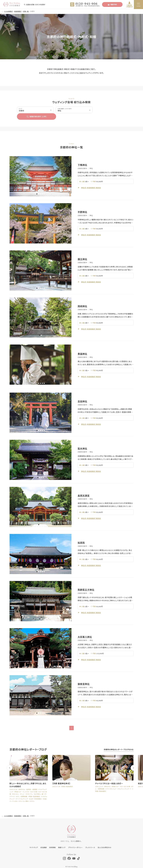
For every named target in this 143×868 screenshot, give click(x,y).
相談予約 (112, 4)
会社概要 (43, 841)
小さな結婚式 (9, 11)
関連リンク (62, 841)
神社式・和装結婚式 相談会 (91, 181)
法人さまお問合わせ (105, 841)
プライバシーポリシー (75, 841)
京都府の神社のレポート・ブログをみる (118, 743)
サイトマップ (33, 841)
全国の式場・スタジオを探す (35, 5)
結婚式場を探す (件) (110, 110)
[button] (37, 187)
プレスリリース (90, 841)
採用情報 (52, 841)
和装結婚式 (18, 11)
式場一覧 (26, 11)
